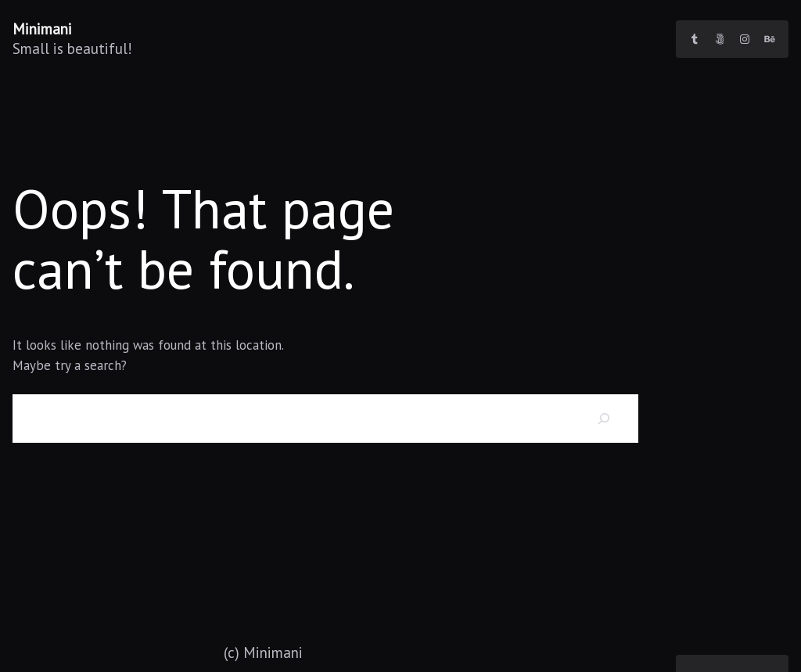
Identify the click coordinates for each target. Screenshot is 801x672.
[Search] (604, 419)
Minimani (42, 29)
